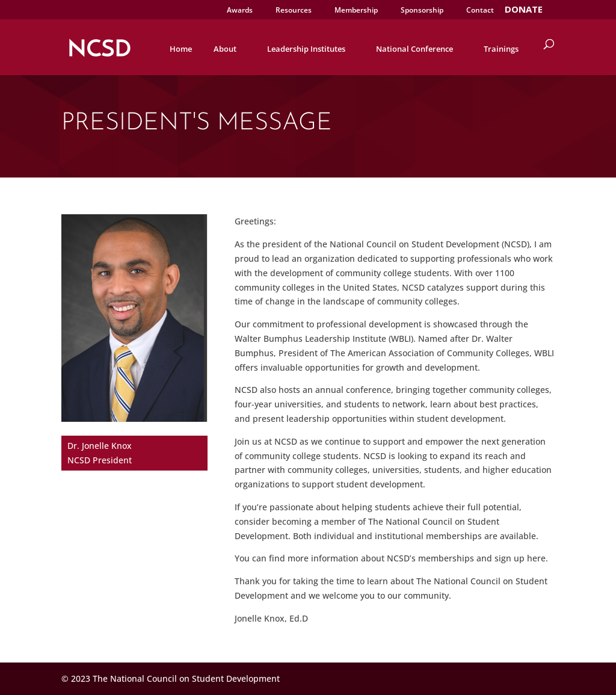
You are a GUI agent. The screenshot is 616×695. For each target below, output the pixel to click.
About (225, 49)
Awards (240, 11)
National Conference (414, 49)
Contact (480, 11)
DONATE (524, 10)
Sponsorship (422, 11)
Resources (294, 11)
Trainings (501, 49)
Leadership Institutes (306, 49)
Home (181, 49)
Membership (356, 11)
